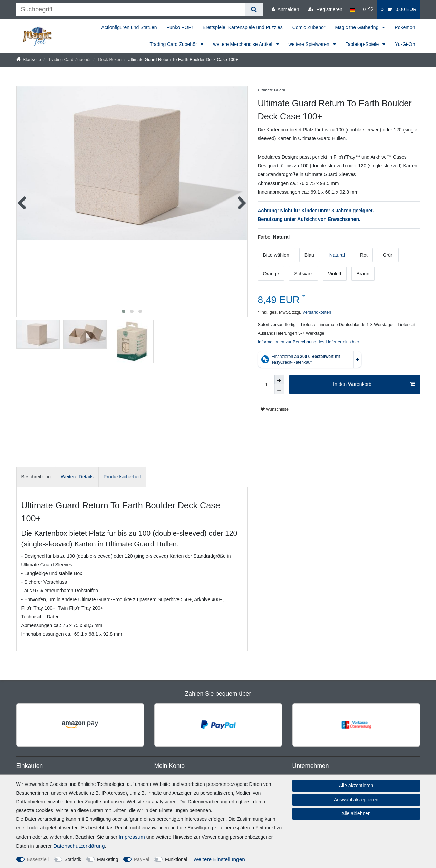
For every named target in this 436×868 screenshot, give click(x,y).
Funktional (176, 859)
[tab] (36, 477)
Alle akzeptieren (356, 786)
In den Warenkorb (374, 384)
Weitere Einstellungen (219, 859)
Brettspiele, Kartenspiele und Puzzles (243, 27)
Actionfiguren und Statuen (129, 27)
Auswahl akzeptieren (356, 800)
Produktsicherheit (122, 477)
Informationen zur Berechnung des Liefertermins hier (309, 342)
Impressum (132, 837)
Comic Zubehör (309, 27)
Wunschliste (275, 409)
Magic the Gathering (357, 27)
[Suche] (254, 9)
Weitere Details (77, 477)
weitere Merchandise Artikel (243, 44)
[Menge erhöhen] (279, 380)
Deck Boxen (109, 60)
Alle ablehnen (356, 813)
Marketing (108, 859)
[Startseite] (29, 60)
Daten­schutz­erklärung (79, 846)
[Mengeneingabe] (266, 384)
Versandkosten (316, 312)
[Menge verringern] (279, 389)
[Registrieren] (325, 9)
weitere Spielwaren (310, 44)
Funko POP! (180, 27)
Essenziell (38, 859)
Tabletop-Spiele (363, 44)
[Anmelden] (285, 9)
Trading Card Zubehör (174, 44)
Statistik (73, 859)
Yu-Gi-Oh (405, 44)
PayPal (142, 859)
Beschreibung (36, 477)
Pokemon (405, 27)
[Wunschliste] (368, 9)
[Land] (353, 9)
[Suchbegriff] (131, 9)
